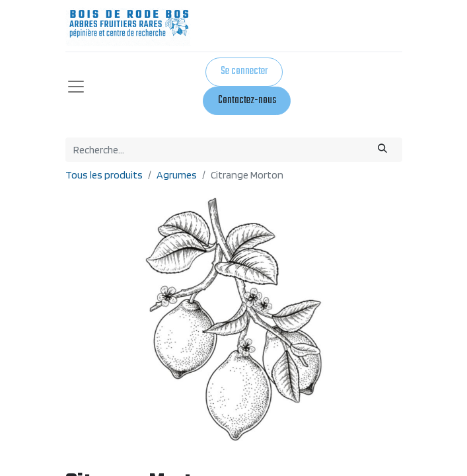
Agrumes (177, 175)
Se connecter (244, 71)
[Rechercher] (382, 150)
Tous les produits (104, 175)
